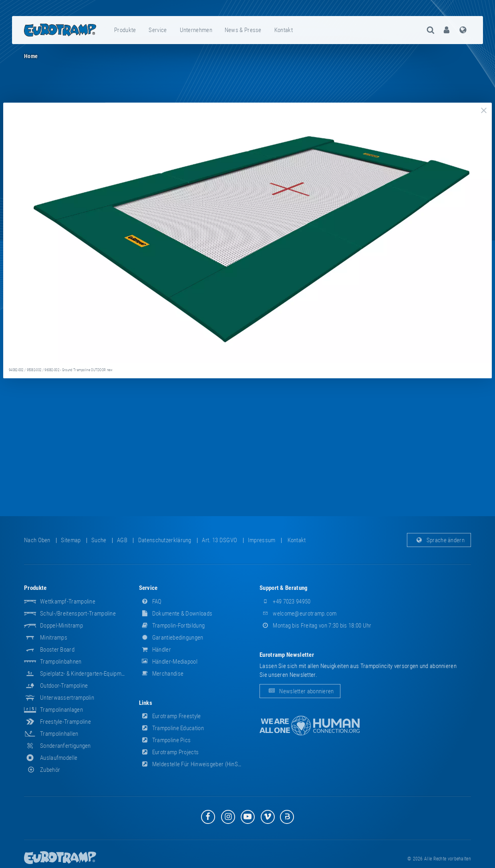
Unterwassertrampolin (67, 698)
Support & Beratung (284, 588)
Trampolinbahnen (61, 662)
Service (158, 30)
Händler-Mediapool (168, 662)
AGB (122, 540)
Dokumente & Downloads (176, 614)
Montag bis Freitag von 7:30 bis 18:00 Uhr (316, 626)
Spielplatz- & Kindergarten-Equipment (85, 674)
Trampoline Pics (165, 740)
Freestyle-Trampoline (65, 722)
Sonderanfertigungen (65, 746)
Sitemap (71, 540)
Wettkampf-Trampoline (68, 602)
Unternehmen (196, 30)
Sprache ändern (439, 540)
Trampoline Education (171, 728)
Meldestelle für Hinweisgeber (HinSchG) (194, 764)
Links (146, 703)
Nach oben (37, 540)
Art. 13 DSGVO (219, 540)
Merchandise (161, 674)
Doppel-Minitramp (61, 626)
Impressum (262, 540)
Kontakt (284, 30)
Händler (155, 650)
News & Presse (243, 30)
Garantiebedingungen (171, 638)
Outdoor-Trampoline (64, 686)
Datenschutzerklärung (165, 540)
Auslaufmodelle (59, 758)
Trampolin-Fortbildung (172, 626)
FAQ (150, 602)
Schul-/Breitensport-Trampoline (78, 614)
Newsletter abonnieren (300, 691)
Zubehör (42, 770)
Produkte (125, 30)
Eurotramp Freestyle (170, 716)
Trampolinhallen (59, 734)
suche (99, 540)
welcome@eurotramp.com (298, 614)
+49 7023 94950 (285, 602)
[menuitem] (125, 30)
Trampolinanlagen (61, 710)
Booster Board (57, 650)
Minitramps (54, 638)
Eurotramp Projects (169, 752)
